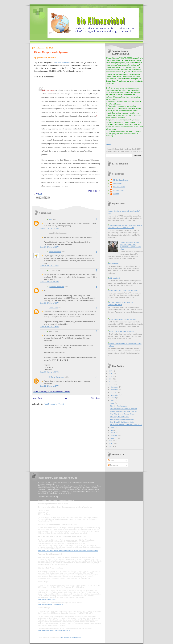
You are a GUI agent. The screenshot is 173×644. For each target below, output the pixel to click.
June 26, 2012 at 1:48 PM (49, 228)
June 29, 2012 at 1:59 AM (49, 372)
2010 (111, 444)
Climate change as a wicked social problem (123, 290)
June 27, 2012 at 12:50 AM (50, 247)
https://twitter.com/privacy (47, 599)
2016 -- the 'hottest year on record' (121, 331)
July (112, 400)
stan (51, 219)
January (114, 438)
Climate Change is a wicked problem (51, 52)
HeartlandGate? (113, 263)
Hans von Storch (55, 252)
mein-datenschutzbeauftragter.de (71, 637)
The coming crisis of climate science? (122, 319)
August (113, 398)
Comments (113, 465)
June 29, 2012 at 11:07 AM (50, 386)
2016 (111, 374)
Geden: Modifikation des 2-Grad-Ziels (124, 411)
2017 (111, 371)
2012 (111, 384)
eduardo (116, 194)
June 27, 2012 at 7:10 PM (49, 282)
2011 (111, 441)
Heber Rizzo (53, 308)
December (115, 387)
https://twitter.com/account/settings (50, 604)
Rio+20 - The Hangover (119, 406)
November (115, 390)
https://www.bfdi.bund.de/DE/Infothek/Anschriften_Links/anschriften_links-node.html (68, 551)
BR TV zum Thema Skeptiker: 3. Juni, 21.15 (126, 425)
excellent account (62, 62)
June (113, 403)
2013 (111, 382)
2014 (111, 379)
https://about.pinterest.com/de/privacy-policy (54, 630)
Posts (111, 461)
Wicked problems (48, 90)
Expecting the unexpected (120, 417)
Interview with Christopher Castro (122, 422)
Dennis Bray (117, 183)
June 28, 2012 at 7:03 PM (49, 327)
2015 (111, 376)
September (115, 395)
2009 (111, 446)
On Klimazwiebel (114, 278)
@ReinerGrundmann (57, 287)
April (112, 430)
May (112, 427)
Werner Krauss (118, 190)
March (113, 433)
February (114, 435)
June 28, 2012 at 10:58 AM (50, 303)
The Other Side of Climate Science (123, 414)
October (114, 392)
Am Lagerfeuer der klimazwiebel (122, 419)
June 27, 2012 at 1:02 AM (49, 266)
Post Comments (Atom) (54, 404)
